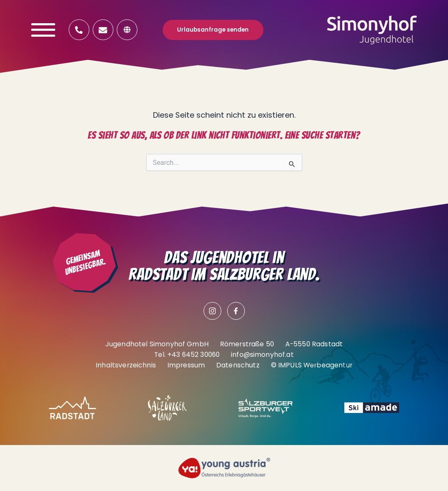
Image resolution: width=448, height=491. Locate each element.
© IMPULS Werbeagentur (312, 365)
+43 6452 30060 (193, 355)
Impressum (186, 365)
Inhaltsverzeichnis (126, 365)
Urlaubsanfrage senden (213, 30)
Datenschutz (238, 365)
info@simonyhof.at (262, 355)
